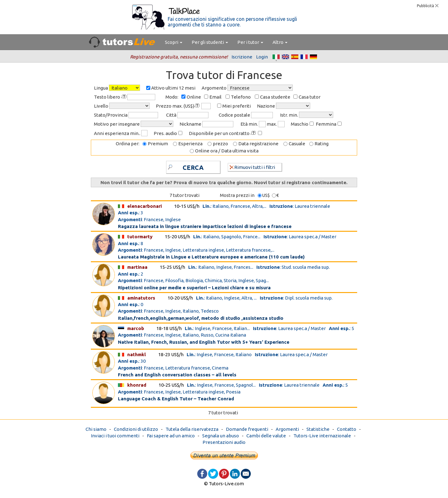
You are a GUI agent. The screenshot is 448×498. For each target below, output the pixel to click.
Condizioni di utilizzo (136, 429)
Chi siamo (96, 429)
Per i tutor (250, 42)
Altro (280, 42)
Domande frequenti (247, 429)
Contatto (347, 429)
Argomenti (287, 429)
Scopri (174, 42)
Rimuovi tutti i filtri (252, 167)
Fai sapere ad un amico (171, 436)
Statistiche (318, 429)
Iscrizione (242, 57)
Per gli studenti (210, 42)
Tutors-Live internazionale (322, 436)
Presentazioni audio (224, 442)
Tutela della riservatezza (192, 429)
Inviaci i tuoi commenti (115, 436)
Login (262, 57)
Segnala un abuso (221, 436)
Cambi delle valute (266, 436)
